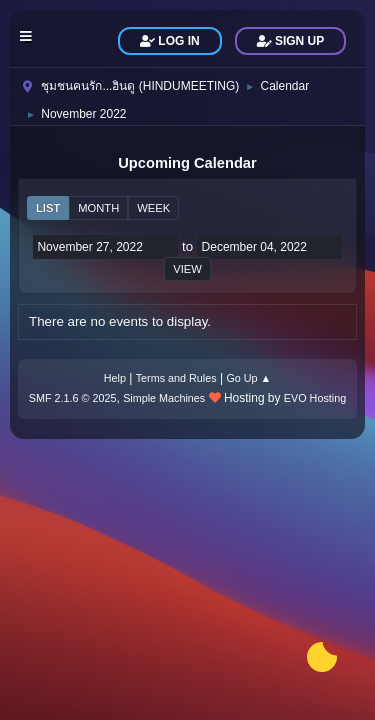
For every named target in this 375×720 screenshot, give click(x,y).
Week (153, 208)
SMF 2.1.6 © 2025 (73, 398)
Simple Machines (164, 398)
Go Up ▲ (248, 378)
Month (98, 208)
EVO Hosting (315, 398)
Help (115, 378)
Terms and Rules (176, 378)
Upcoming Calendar (187, 163)
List (48, 208)
